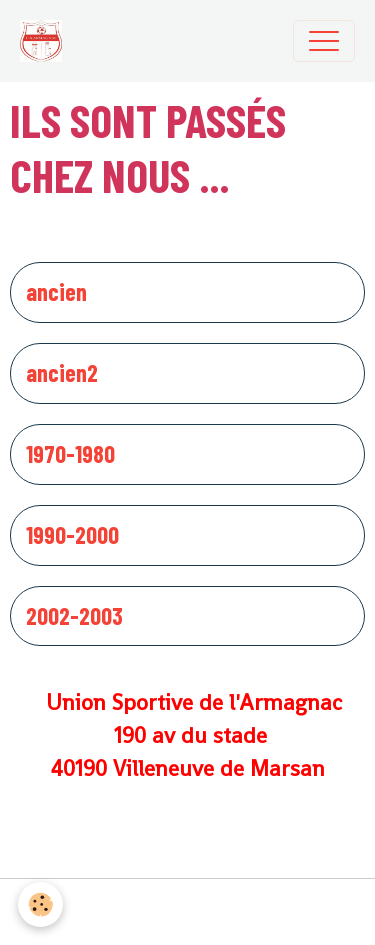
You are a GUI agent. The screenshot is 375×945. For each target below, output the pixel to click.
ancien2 (62, 373)
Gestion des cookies (187, 912)
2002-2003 (74, 616)
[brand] (46, 41)
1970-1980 (70, 454)
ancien (56, 292)
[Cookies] (40, 904)
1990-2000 (72, 535)
